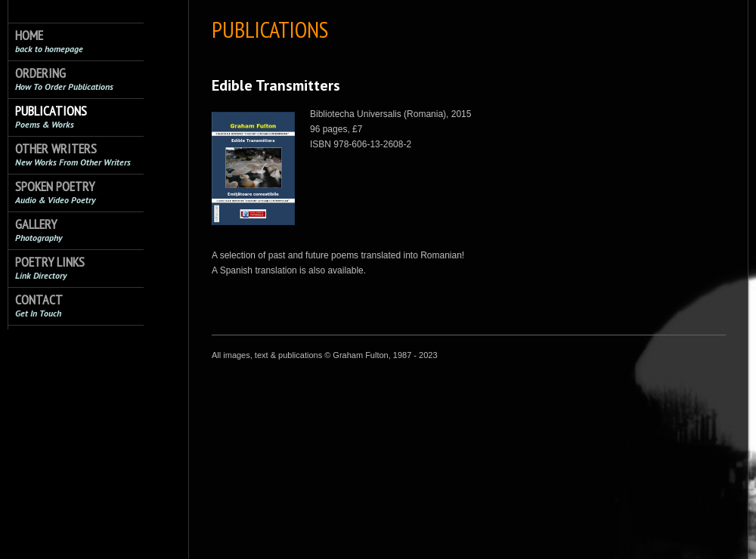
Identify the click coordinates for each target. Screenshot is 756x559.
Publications (51, 117)
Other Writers (73, 154)
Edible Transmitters (276, 85)
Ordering (64, 79)
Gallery (39, 230)
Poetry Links (50, 268)
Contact (39, 306)
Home (49, 41)
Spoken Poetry (55, 192)
